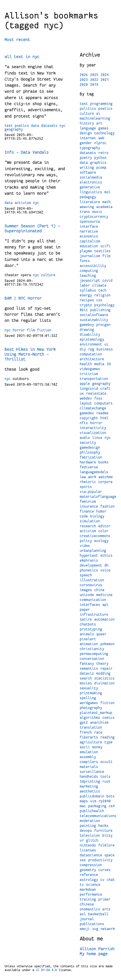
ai (98, 114)
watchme (106, 477)
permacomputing (94, 654)
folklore (106, 845)
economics (89, 236)
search (86, 678)
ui (106, 344)
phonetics (89, 570)
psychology (104, 305)
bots (111, 796)
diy (83, 349)
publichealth (92, 811)
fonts (85, 261)
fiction (44, 330)
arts (106, 909)
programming (101, 104)
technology (104, 133)
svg (95, 929)
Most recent (17, 40)
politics (88, 109)
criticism (89, 374)
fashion (108, 506)
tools (105, 777)
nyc (63, 126)
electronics (91, 182)
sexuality (89, 688)
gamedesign (90, 448)
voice (105, 570)
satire (86, 619)
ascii (85, 747)
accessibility (93, 266)
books (103, 462)
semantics (89, 669)
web (101, 138)
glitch (92, 840)
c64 (112, 806)
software (88, 172)
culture (48, 275)
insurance (89, 506)
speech (86, 575)
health (86, 364)
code (84, 516)
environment (91, 344)
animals (87, 634)
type (109, 742)
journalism (90, 256)
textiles (102, 251)
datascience (91, 855)
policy (86, 541)
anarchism (99, 723)
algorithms (90, 718)
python (100, 158)
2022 (94, 80)
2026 (84, 75)
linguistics (91, 192)
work (92, 477)
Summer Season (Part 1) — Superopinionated (32, 228)
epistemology (92, 339)
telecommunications (98, 816)
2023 (84, 80)
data (35, 126)
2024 (105, 75)
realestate (96, 394)
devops (86, 831)
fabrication (91, 457)
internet (88, 138)
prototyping (91, 629)
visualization (93, 433)
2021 (105, 80)
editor (104, 526)
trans (85, 212)
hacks (103, 826)
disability (90, 335)
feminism (88, 502)
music (97, 212)
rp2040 (105, 801)
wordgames (89, 703)
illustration (92, 580)
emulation (89, 752)
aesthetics (90, 791)
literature (90, 202)
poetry (86, 158)
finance (87, 511)
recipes (87, 300)
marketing (89, 786)
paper (85, 610)
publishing (100, 310)
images (86, 590)
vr (82, 840)
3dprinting (90, 782)
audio (85, 438)
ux (82, 394)
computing (89, 271)
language (88, 128)
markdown (88, 890)
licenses (88, 850)
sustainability (94, 320)
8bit (84, 310)
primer (104, 899)
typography (90, 148)
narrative (89, 231)
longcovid (89, 389)
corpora (105, 482)
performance (91, 894)
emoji (85, 929)
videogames (90, 369)
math (106, 202)
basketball (98, 914)
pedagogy (88, 197)
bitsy (108, 836)
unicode (87, 595)
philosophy (90, 452)
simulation (90, 521)
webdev (86, 398)
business (105, 349)
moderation (90, 821)
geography (14, 129)
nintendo (88, 845)
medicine (104, 595)
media (99, 364)
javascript (90, 281)
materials (89, 767)
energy (86, 295)
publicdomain (92, 796)
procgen (103, 325)
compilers (89, 762)
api (105, 605)
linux (97, 438)
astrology (89, 880)
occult (106, 762)
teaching (88, 276)
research (88, 526)
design (86, 133)
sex (83, 860)
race (98, 732)
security (88, 443)
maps (84, 801)
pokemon (108, 644)
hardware (88, 462)
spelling (88, 698)
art (99, 123)
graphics (98, 163)
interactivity (93, 428)
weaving (87, 207)
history (87, 123)
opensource (90, 222)
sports (86, 487)
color (103, 531)
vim (93, 801)
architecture (92, 359)
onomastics (90, 909)
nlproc (100, 143)
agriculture (91, 742)
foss (98, 398)
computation (91, 354)
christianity (92, 649)
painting (88, 826)
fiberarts (89, 737)
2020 (84, 85)
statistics (104, 678)
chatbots (88, 624)
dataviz (87, 673)
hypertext (89, 556)
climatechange (93, 408)
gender (86, 143)
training (88, 899)
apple (85, 384)
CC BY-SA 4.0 (46, 970)
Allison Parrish (97, 949)
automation (104, 619)
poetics (22, 126)
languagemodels (94, 472)
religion (102, 295)
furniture (103, 831)
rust (106, 782)
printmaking (91, 693)
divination (104, 683)
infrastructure (94, 615)
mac (83, 806)
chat (111, 880)
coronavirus (91, 585)
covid (108, 281)
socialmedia (91, 177)
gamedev (87, 413)
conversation (92, 659)
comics (109, 718)
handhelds (89, 777)
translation (91, 727)
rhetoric (88, 482)
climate (99, 285)
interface (89, 227)
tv (82, 885)
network (108, 929)
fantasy (87, 664)
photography (91, 708)
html (104, 418)
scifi (105, 246)
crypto (86, 305)
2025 (94, 75)
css (99, 300)
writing (87, 168)
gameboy (87, 325)
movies (86, 683)
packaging (97, 806)
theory (102, 664)
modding (103, 673)
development (91, 565)
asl (83, 914)
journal (87, 919)
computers (103, 403)
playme (86, 251)
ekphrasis (89, 560)
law (83, 477)
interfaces (90, 605)
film (31, 330)
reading (108, 737)
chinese (87, 904)
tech (102, 290)
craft (105, 389)
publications (92, 924)
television (90, 836)
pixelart (88, 639)
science (93, 885)
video (85, 546)
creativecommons (95, 536)
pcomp (101, 168)
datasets (49, 126)
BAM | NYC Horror (23, 298)
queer (101, 634)
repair (106, 669)
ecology (101, 541)
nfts (84, 423)
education (89, 246)
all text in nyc (22, 57)
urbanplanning (93, 551)
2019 (94, 85)
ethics (106, 556)
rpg (91, 349)
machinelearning (95, 118)
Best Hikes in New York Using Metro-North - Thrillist (30, 354)
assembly (88, 757)
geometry (88, 870)
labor (85, 285)
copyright (89, 418)
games (103, 128)
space (110, 855)
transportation (94, 379)
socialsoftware (94, 315)
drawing (87, 330)
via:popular (91, 492)
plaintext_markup (96, 713)
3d (109, 364)
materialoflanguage (98, 497)
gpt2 (84, 723)
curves (104, 870)
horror (19, 330)
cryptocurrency (94, 217)
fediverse (89, 467)
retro (103, 153)
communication (93, 600)
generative (90, 187)
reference (89, 875)
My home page (94, 954)
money (97, 747)
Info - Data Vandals (27, 152)
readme (102, 413)
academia (104, 207)
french (86, 732)
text (9, 126)
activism (23, 203)
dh (106, 565)
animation (89, 644)
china (99, 590)
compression (91, 865)
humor (101, 511)
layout (86, 403)
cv (102, 880)
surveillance (92, 772)
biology (97, 516)
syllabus (88, 290)
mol (108, 192)
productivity (100, 860)
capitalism (90, 241)
